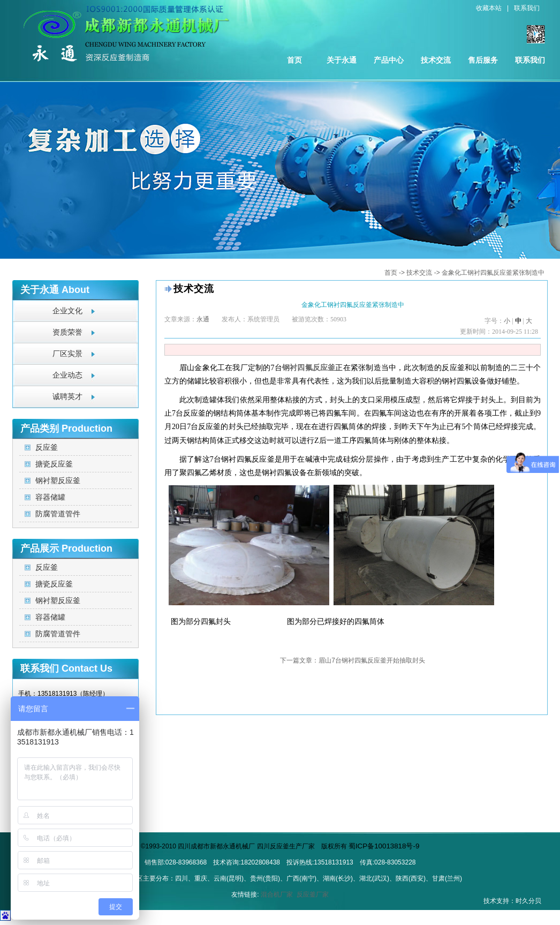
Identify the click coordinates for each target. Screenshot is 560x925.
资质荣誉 (67, 332)
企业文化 (67, 311)
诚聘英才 (67, 397)
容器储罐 (50, 497)
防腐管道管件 (58, 514)
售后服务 (483, 60)
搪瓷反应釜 (54, 464)
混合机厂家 (277, 894)
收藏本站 (489, 8)
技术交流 (436, 60)
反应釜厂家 (313, 894)
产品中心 (389, 60)
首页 (294, 60)
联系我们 (527, 8)
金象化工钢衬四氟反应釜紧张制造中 (493, 273)
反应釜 (47, 447)
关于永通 (342, 60)
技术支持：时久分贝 (512, 901)
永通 (203, 319)
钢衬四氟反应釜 (309, 368)
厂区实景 (67, 354)
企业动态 (67, 375)
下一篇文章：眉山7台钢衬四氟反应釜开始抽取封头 (353, 660)
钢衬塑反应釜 (58, 480)
